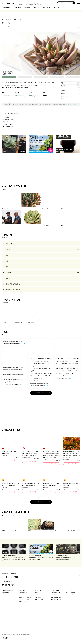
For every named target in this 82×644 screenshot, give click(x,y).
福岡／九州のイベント (56, 599)
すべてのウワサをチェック (41, 393)
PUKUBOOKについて (8, 590)
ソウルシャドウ (18, 322)
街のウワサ (6, 122)
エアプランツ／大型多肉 (25, 597)
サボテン (21, 595)
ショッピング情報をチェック (41, 502)
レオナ (63, 208)
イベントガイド (46, 8)
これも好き (7, 117)
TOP (79, 581)
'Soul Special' (31, 322)
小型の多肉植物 (23, 593)
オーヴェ (23, 225)
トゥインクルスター (46, 225)
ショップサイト (9, 460)
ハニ (42, 531)
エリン (16, 531)
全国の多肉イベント (55, 593)
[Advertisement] (41, 169)
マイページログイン (71, 593)
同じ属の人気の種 (8, 127)
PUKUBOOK (10, 4)
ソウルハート (5, 322)
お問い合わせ (5, 595)
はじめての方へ (6, 8)
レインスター (5, 208)
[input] (65, 3)
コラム (36, 593)
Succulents (69, 11)
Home (64, 11)
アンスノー (57, 531)
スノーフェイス (71, 531)
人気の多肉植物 (17, 8)
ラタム (30, 531)
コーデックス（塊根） (24, 599)
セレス (23, 208)
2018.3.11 (46, 386)
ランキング (38, 595)
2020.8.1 (21, 344)
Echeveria (75, 11)
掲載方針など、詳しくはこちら (72, 104)
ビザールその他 (23, 602)
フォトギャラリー (39, 597)
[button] (74, 3)
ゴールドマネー (45, 208)
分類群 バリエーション (9, 119)
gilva (62, 225)
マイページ (57, 8)
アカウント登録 (70, 595)
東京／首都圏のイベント (57, 595)
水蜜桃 (3, 531)
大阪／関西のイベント (56, 597)
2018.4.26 (70, 378)
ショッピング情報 (8, 124)
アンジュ (4, 225)
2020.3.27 (21, 384)
